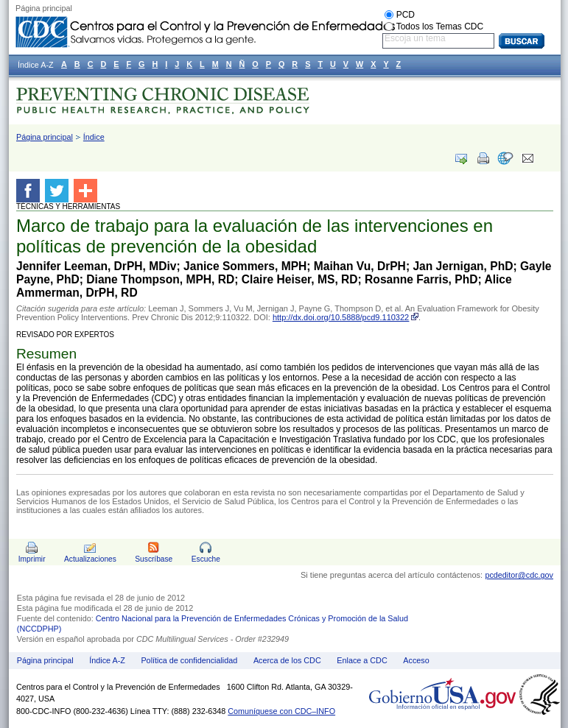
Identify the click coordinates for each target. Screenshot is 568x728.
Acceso (416, 660)
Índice (94, 137)
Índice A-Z (107, 660)
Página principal (45, 137)
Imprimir (32, 559)
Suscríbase (154, 559)
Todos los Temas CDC (440, 26)
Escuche (206, 559)
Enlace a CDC (362, 660)
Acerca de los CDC (287, 660)
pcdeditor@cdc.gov (519, 575)
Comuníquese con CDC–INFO (281, 711)
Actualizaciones (90, 559)
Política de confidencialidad (189, 660)
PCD (406, 15)
